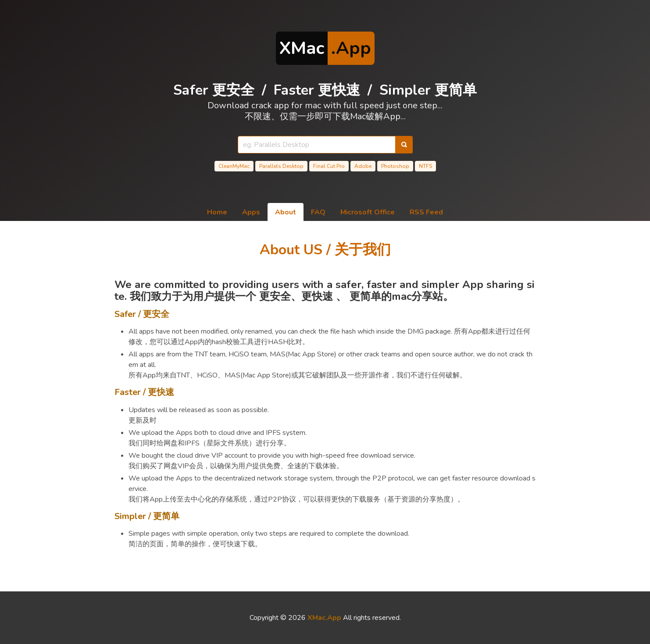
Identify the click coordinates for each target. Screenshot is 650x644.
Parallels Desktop (281, 166)
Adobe (363, 166)
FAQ (318, 212)
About (286, 212)
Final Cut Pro (329, 166)
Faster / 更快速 (144, 392)
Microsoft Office (368, 212)
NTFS (425, 166)
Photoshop (395, 166)
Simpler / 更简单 (147, 516)
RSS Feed (426, 212)
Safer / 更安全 (142, 314)
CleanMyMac (234, 166)
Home (217, 212)
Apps (251, 212)
